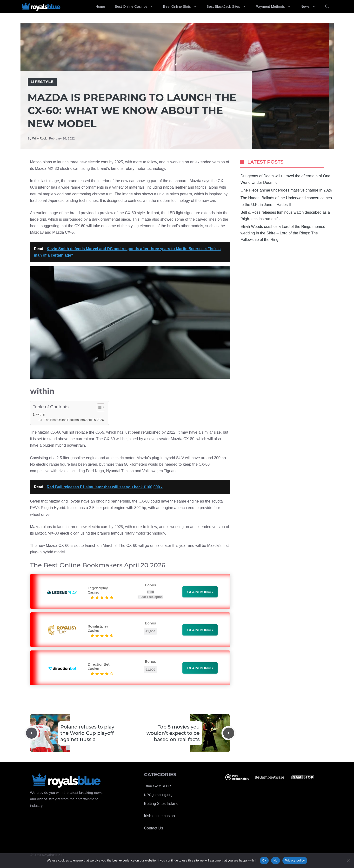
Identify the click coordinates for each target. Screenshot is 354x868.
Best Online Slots (182, 7)
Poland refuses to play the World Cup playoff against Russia (87, 733)
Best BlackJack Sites (229, 7)
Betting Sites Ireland (161, 804)
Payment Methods (276, 7)
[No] (348, 861)
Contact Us (154, 828)
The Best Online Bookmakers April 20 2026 (74, 420)
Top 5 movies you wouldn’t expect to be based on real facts (173, 733)
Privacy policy (295, 860)
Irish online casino (160, 816)
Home (100, 6)
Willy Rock (39, 138)
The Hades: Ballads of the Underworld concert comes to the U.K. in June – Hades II (286, 201)
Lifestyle (42, 82)
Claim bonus (200, 592)
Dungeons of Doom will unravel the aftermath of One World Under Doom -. (285, 179)
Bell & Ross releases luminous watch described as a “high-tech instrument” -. (285, 216)
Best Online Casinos (137, 7)
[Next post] (229, 733)
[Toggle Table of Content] (98, 407)
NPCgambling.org (158, 795)
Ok (264, 860)
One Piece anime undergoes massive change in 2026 (286, 190)
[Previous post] (32, 733)
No (276, 860)
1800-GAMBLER (158, 786)
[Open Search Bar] (327, 7)
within (41, 414)
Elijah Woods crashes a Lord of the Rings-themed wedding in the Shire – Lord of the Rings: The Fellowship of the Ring (283, 233)
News (311, 7)
